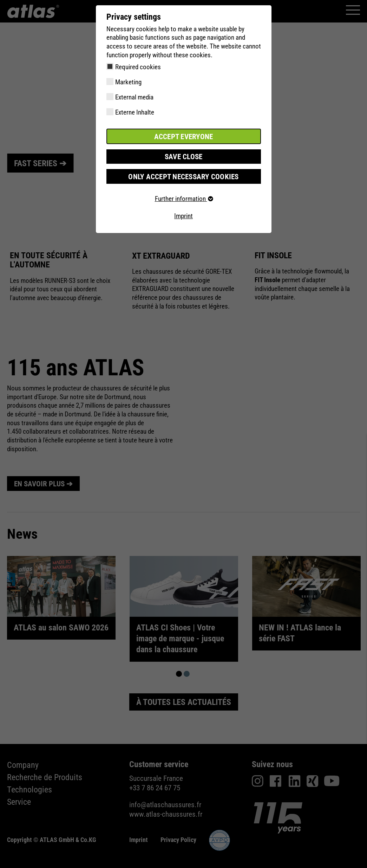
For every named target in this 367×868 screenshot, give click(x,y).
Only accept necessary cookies (183, 175)
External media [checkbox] (134, 97)
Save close (184, 156)
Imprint (183, 215)
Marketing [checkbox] (128, 82)
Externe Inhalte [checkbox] (135, 112)
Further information (184, 197)
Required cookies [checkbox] (138, 67)
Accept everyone (184, 136)
